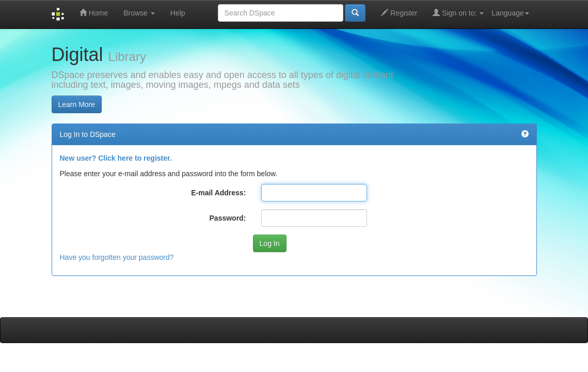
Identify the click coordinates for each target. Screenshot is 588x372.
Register (399, 13)
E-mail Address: (218, 193)
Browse (139, 13)
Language (510, 13)
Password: (228, 218)
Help (178, 13)
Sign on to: (458, 13)
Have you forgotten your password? (117, 257)
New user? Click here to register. (116, 158)
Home (94, 13)
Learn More (77, 104)
